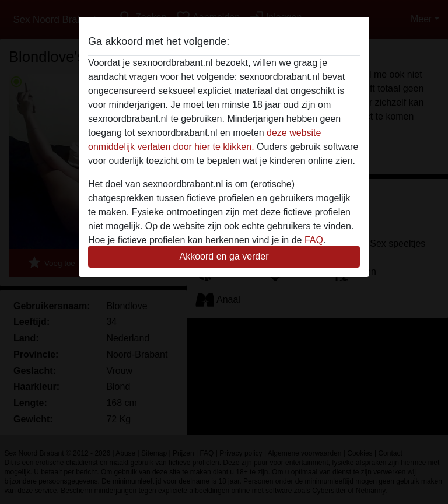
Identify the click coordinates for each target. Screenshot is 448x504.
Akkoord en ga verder (224, 256)
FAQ (314, 240)
